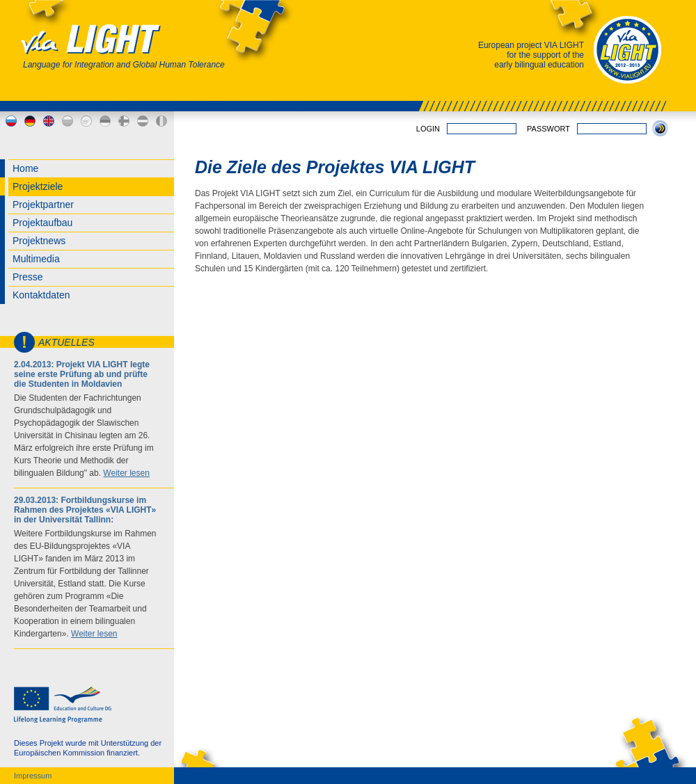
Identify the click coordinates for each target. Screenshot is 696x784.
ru (11, 121)
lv (143, 121)
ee (105, 121)
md (161, 121)
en (49, 121)
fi (124, 121)
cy (86, 121)
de (30, 121)
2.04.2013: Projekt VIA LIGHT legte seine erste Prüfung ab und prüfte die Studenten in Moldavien (82, 374)
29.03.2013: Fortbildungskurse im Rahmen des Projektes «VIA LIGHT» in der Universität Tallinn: (85, 510)
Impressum (33, 776)
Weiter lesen (126, 473)
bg (68, 121)
